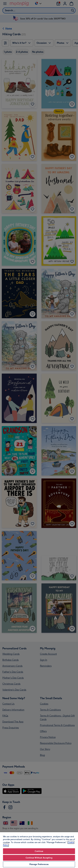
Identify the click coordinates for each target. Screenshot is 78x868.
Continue (39, 851)
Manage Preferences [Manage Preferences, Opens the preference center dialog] (39, 864)
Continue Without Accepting (39, 858)
